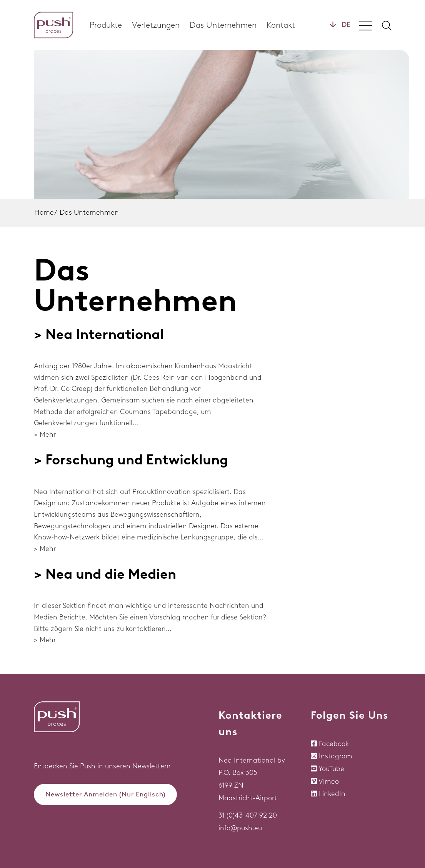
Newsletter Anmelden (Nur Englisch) (105, 794)
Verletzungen (156, 25)
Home (44, 212)
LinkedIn (332, 794)
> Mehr (45, 434)
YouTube (331, 769)
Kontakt (281, 25)
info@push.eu (240, 828)
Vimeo (329, 781)
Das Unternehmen (223, 25)
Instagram (336, 756)
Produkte (106, 25)
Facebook (334, 744)
